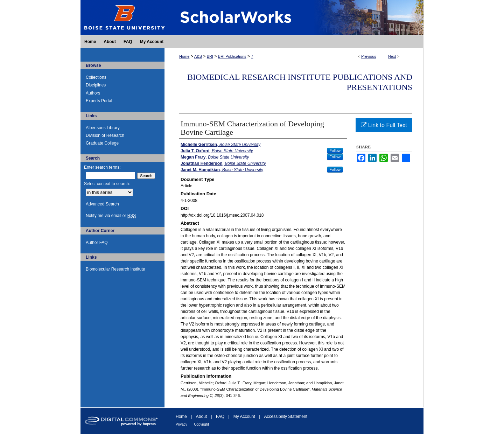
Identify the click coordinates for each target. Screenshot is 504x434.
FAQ (220, 416)
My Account (244, 416)
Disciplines (96, 85)
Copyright (201, 424)
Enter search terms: (102, 167)
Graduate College (102, 143)
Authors (93, 93)
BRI (210, 56)
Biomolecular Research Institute (115, 269)
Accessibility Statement (286, 416)
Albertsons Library (103, 128)
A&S (198, 56)
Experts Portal (99, 101)
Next (392, 56)
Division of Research (105, 135)
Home (184, 56)
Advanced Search (102, 204)
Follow (335, 150)
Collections (96, 77)
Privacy (181, 424)
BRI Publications (232, 56)
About (201, 416)
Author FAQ (97, 243)
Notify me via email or (111, 216)
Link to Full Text (384, 125)
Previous (369, 56)
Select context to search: (107, 184)
